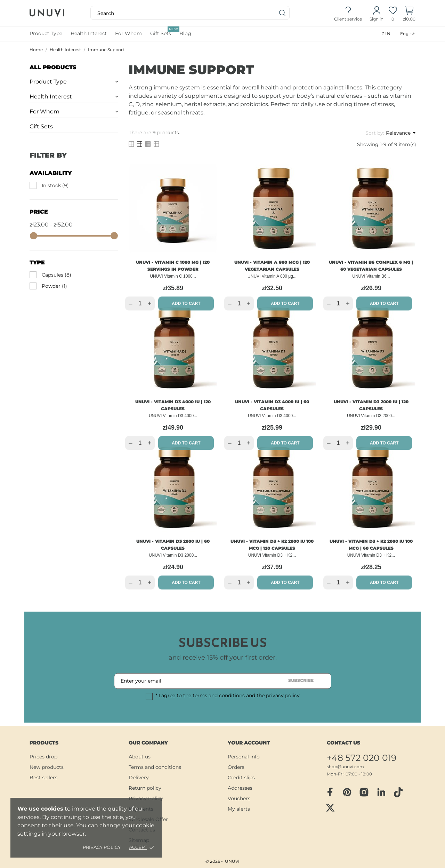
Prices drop (43, 757)
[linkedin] (381, 792)
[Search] (283, 13)
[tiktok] (398, 792)
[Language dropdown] (408, 34)
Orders (236, 767)
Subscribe (301, 680)
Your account (249, 743)
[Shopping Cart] (409, 13)
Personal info (244, 757)
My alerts (239, 809)
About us (140, 757)
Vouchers (239, 798)
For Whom (44, 112)
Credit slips (241, 778)
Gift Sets (165, 31)
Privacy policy (102, 847)
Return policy (145, 788)
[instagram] (364, 792)
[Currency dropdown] (386, 34)
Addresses (240, 788)
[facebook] (330, 792)
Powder (54, 286)
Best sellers (43, 778)
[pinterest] (347, 792)
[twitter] (330, 808)
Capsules (56, 275)
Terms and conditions (155, 767)
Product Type (48, 82)
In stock (55, 185)
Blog (185, 33)
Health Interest (51, 97)
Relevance (401, 133)
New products (47, 767)
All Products (53, 67)
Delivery (139, 778)
